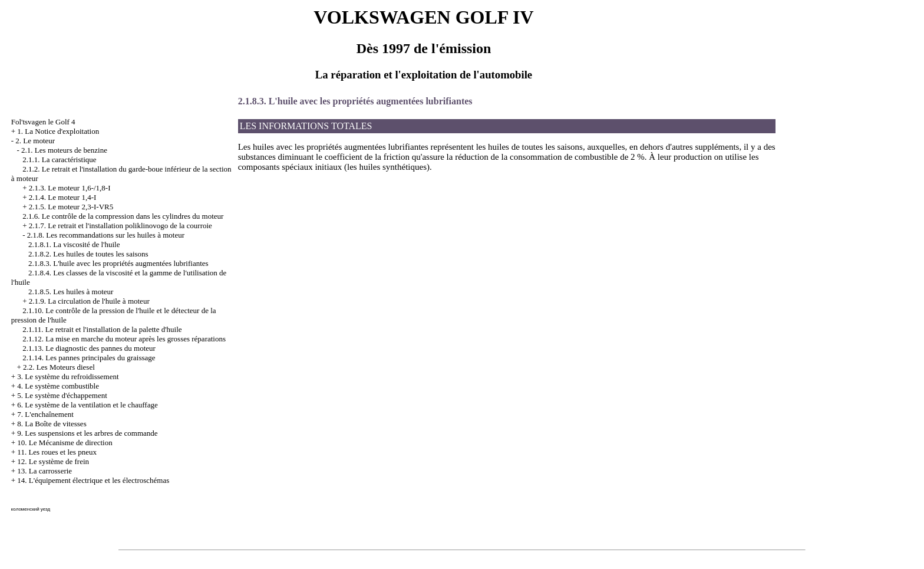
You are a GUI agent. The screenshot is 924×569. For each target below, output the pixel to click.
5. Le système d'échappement (62, 395)
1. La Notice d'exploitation (58, 131)
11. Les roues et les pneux (57, 452)
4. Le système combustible (58, 386)
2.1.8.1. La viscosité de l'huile (74, 244)
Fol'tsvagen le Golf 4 (43, 122)
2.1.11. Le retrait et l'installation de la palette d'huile (102, 329)
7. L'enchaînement (45, 414)
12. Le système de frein (53, 461)
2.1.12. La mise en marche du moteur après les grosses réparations (124, 339)
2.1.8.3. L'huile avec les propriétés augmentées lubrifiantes (118, 263)
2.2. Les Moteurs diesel (59, 367)
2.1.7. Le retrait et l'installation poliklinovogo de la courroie (121, 226)
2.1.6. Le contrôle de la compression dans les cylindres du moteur (123, 216)
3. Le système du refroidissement (68, 376)
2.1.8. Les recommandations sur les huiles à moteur (106, 235)
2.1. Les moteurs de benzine (64, 150)
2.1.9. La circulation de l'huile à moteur (89, 301)
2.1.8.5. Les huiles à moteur (71, 292)
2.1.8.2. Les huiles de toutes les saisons (88, 254)
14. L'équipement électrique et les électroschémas (93, 480)
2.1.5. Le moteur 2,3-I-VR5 (71, 207)
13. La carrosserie (44, 471)
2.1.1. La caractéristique (59, 159)
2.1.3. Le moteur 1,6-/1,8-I (70, 188)
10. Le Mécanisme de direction (65, 443)
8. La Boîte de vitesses (52, 424)
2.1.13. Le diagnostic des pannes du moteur (89, 348)
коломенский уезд (31, 509)
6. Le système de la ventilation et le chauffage (87, 405)
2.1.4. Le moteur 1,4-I (62, 197)
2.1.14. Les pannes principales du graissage (89, 358)
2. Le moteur (35, 141)
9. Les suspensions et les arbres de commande (87, 433)
